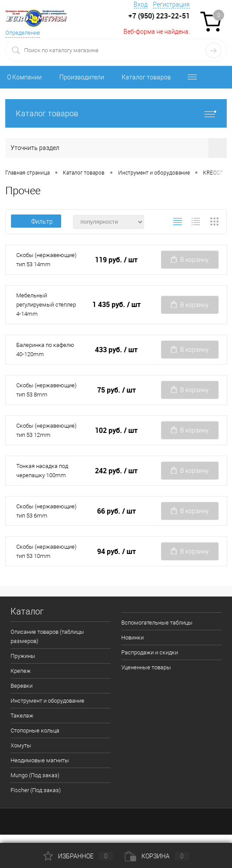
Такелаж (22, 716)
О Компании (24, 77)
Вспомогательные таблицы (157, 623)
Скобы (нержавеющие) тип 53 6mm (46, 511)
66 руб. (116, 511)
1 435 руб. (116, 305)
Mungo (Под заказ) (35, 775)
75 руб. (116, 390)
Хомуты (21, 745)
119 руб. (116, 260)
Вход (141, 4)
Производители (82, 77)
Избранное (78, 856)
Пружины (23, 656)
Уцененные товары (146, 667)
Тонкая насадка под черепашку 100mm (42, 471)
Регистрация (171, 4)
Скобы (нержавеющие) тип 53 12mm (46, 430)
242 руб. (116, 471)
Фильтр (36, 221)
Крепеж (21, 671)
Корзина (157, 856)
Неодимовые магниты (40, 760)
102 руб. (116, 430)
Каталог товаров (146, 77)
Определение (23, 33)
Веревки (22, 686)
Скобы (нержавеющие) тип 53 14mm (46, 260)
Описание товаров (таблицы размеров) (47, 636)
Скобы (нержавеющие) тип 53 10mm (46, 551)
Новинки (132, 638)
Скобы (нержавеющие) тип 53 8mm (46, 390)
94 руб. (116, 552)
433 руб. (116, 350)
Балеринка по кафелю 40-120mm (45, 350)
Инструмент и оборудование (47, 701)
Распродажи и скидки (150, 652)
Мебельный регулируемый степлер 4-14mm (46, 305)
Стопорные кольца (35, 730)
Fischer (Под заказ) (36, 790)
